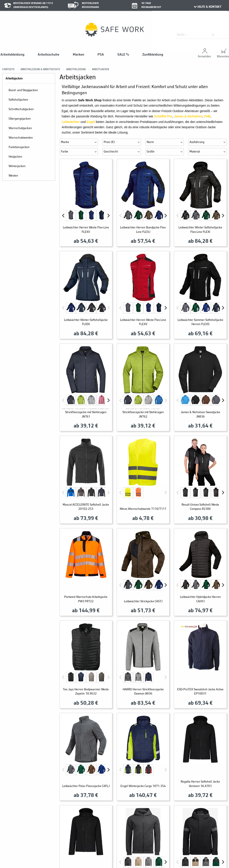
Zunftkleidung (153, 55)
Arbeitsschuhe (49, 55)
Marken (79, 55)
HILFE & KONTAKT (207, 7)
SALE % (123, 55)
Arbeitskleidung (12, 55)
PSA (101, 55)
